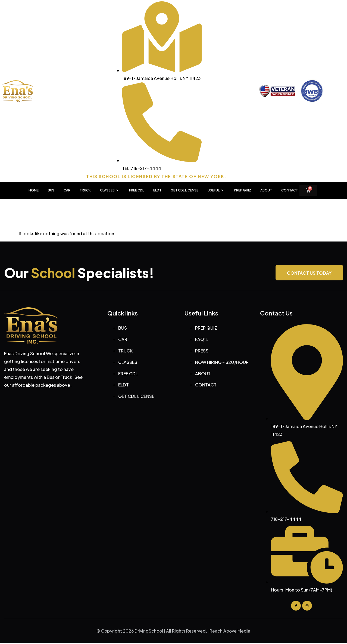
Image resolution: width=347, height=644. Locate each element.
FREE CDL (137, 190)
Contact (290, 190)
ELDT (157, 190)
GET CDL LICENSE (185, 190)
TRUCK (85, 190)
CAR (67, 190)
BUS (51, 190)
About (266, 190)
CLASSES (110, 190)
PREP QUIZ (243, 190)
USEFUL (216, 190)
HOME (34, 190)
